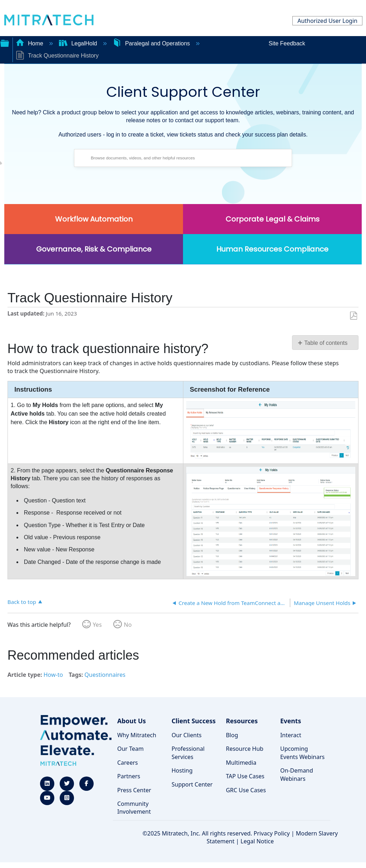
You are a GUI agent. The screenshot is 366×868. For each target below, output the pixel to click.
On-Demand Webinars (297, 774)
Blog (232, 735)
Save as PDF (353, 316)
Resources (242, 721)
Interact (291, 735)
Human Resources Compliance (272, 249)
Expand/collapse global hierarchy (5, 43)
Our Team (130, 749)
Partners (129, 776)
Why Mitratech (137, 735)
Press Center (134, 790)
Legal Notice (257, 841)
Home (30, 43)
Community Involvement (134, 808)
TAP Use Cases (245, 776)
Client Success (194, 721)
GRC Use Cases (246, 790)
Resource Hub (245, 749)
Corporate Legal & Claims (273, 219)
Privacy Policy (272, 833)
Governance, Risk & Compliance (94, 249)
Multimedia (241, 763)
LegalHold (79, 43)
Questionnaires (105, 675)
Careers (128, 763)
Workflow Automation (94, 219)
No (128, 625)
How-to (53, 675)
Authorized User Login (327, 21)
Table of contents (326, 343)
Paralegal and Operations (152, 43)
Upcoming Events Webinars (302, 753)
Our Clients (187, 735)
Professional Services (188, 753)
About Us (132, 721)
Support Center (192, 784)
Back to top (22, 602)
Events (291, 721)
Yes (97, 625)
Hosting (182, 770)
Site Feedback (287, 43)
